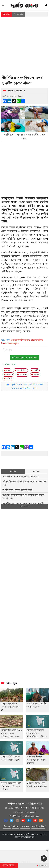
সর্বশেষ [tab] (13, 471)
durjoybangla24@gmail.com (29, 816)
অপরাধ (19, 14)
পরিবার (16, 827)
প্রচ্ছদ (7, 14)
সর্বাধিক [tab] (36, 471)
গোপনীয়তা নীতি (38, 827)
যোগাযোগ (25, 827)
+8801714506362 (27, 813)
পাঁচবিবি (35, 370)
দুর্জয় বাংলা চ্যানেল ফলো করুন (25, 357)
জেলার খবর (22, 375)
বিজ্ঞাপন (7, 827)
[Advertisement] (24, 47)
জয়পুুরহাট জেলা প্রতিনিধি (16, 91)
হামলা (7, 370)
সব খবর (24, 506)
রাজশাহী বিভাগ (20, 370)
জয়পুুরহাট (8, 375)
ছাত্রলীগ (35, 375)
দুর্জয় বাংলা (21, 834)
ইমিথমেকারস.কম (27, 837)
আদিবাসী (8, 379)
